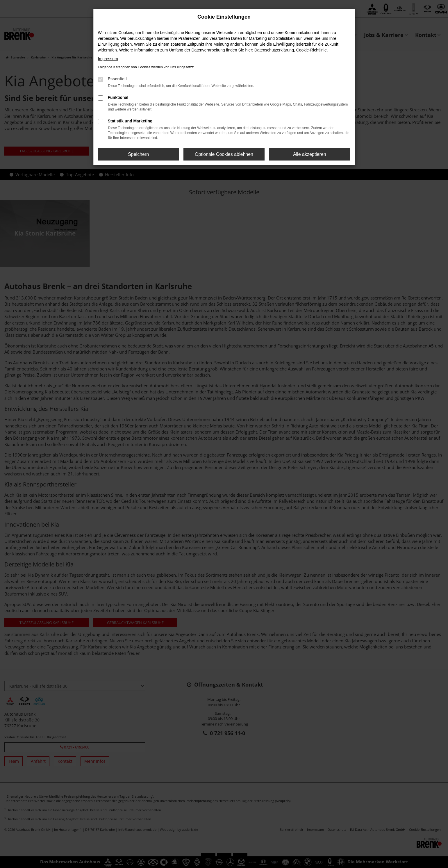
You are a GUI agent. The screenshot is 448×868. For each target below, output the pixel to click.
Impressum (108, 59)
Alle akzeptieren (310, 154)
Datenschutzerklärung (274, 50)
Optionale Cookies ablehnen (224, 154)
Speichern (138, 154)
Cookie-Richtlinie (312, 50)
